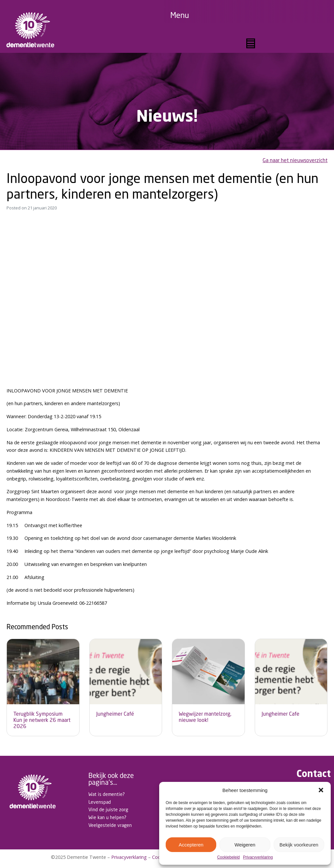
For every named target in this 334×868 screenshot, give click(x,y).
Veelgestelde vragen (110, 825)
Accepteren (191, 845)
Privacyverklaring (258, 857)
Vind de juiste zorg (108, 809)
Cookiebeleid (228, 857)
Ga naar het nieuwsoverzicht (295, 160)
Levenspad (100, 802)
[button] (321, 790)
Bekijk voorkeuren (299, 845)
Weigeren (245, 845)
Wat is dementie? (106, 794)
